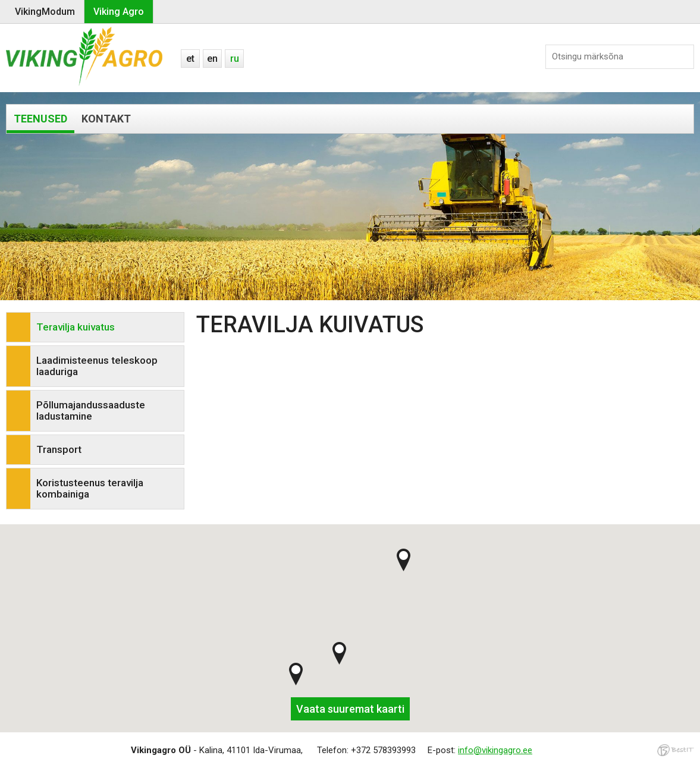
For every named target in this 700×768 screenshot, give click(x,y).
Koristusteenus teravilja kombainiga (90, 488)
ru (235, 59)
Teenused (40, 119)
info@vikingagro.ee (495, 750)
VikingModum (45, 12)
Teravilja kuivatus (76, 327)
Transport (59, 449)
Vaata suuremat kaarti (350, 709)
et (190, 59)
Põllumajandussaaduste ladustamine (91, 410)
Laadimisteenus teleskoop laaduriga (97, 366)
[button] (296, 674)
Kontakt (106, 119)
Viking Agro (119, 12)
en (212, 59)
